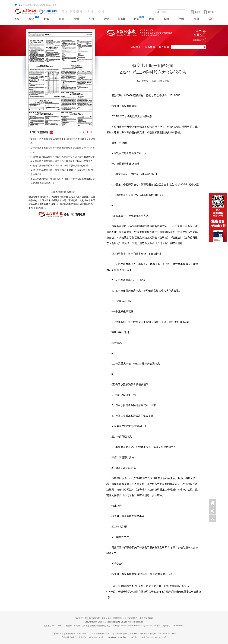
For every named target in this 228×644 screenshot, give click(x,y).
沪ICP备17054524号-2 (116, 637)
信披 (136, 19)
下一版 (89, 132)
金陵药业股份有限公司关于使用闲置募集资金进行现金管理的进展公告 (63, 150)
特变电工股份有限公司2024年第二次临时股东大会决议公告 (59, 166)
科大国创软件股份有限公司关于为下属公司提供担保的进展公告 (61, 161)
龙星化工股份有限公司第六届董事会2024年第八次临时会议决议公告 (63, 141)
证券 (62, 19)
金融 (77, 19)
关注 (211, 19)
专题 (196, 19)
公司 (92, 19)
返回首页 (136, 47)
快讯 (32, 19)
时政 (47, 19)
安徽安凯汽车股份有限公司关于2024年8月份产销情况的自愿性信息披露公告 (62, 172)
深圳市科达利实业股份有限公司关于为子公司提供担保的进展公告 (63, 157)
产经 (107, 19)
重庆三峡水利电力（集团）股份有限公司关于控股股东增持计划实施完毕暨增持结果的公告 (63, 181)
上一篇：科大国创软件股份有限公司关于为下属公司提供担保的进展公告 (149, 586)
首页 (17, 19)
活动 (181, 19)
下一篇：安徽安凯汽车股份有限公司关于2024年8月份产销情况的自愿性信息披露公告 (155, 594)
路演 (151, 19)
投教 (166, 19)
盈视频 (121, 19)
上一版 (82, 132)
